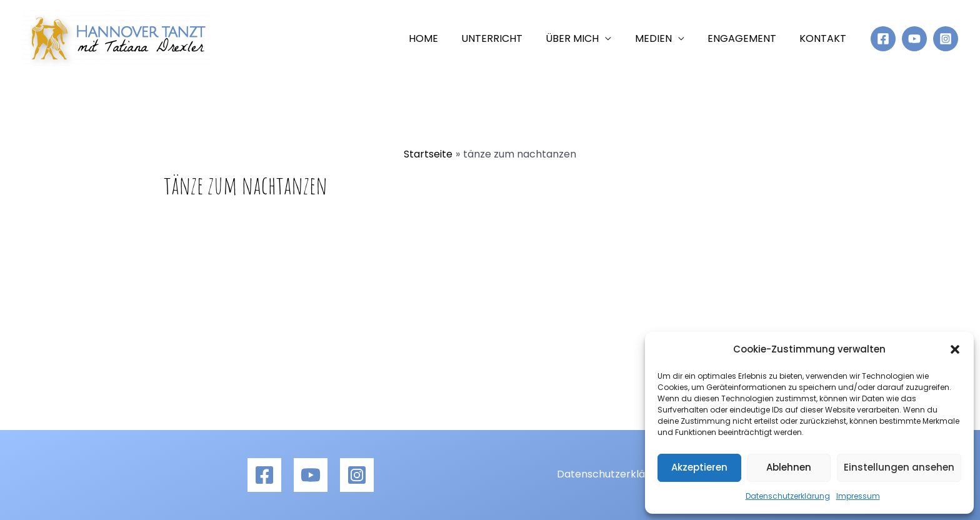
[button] (955, 349)
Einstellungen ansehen (899, 467)
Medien (662, 38)
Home (442, 38)
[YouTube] (914, 39)
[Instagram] (946, 39)
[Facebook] (883, 39)
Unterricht (507, 38)
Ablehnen (789, 467)
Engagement (747, 38)
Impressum (858, 496)
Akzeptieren (699, 467)
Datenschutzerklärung (788, 496)
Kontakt (825, 38)
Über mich (584, 38)
